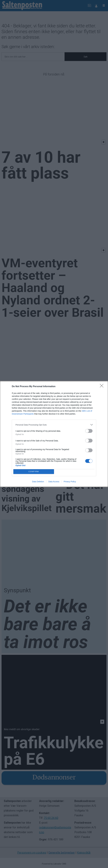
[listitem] (54, 425)
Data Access (54, 482)
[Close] (103, 387)
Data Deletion (38, 482)
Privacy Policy (70, 482)
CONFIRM (34, 472)
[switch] (89, 431)
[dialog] (54, 434)
